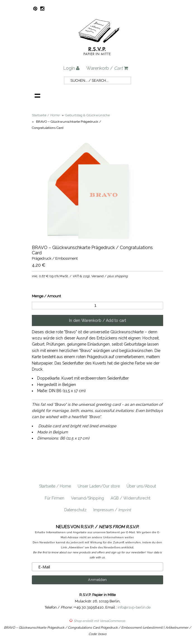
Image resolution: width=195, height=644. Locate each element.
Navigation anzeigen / (37, 95)
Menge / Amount (46, 296)
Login (71, 68)
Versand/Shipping (87, 498)
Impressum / (112, 510)
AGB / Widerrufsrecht (130, 498)
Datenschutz (75, 510)
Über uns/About (141, 486)
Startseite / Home (55, 486)
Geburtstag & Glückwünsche (87, 115)
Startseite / (46, 115)
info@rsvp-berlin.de (134, 607)
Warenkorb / (107, 68)
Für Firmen (54, 498)
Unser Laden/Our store (99, 486)
